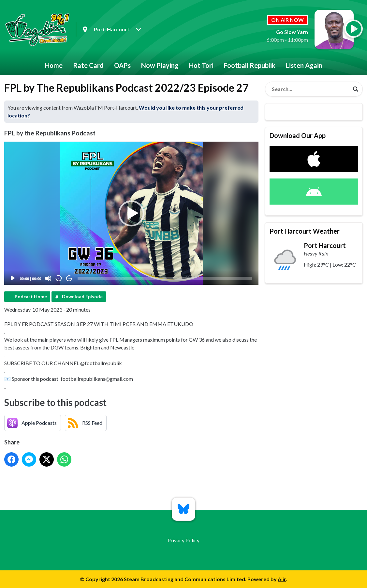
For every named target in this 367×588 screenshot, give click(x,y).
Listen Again (304, 65)
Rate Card (88, 65)
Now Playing (160, 65)
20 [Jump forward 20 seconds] (69, 279)
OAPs (122, 65)
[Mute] (48, 278)
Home (54, 65)
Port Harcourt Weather (305, 231)
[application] (131, 213)
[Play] (13, 278)
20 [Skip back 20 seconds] (59, 279)
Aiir (282, 579)
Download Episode (82, 296)
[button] (131, 213)
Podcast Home (31, 296)
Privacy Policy (183, 540)
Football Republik (250, 65)
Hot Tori (201, 65)
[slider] (165, 278)
